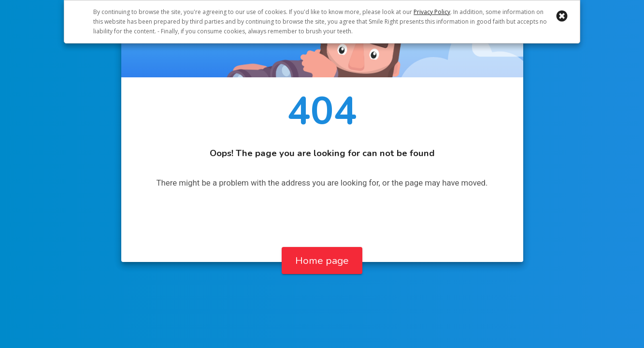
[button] (562, 16)
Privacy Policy (432, 12)
